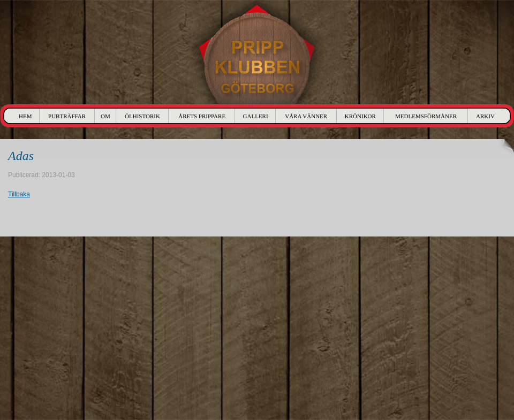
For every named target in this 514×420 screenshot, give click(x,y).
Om (105, 116)
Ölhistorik (142, 116)
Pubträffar (67, 116)
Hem (25, 116)
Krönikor (360, 116)
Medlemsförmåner (426, 116)
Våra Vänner (306, 116)
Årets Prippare (202, 116)
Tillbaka (19, 194)
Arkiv (485, 116)
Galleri (256, 116)
